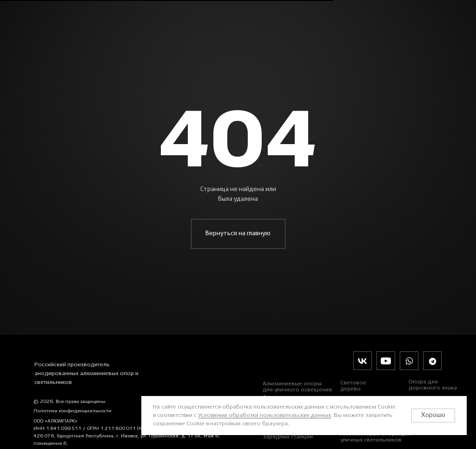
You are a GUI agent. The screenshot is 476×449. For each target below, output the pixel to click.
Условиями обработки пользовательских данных (264, 415)
